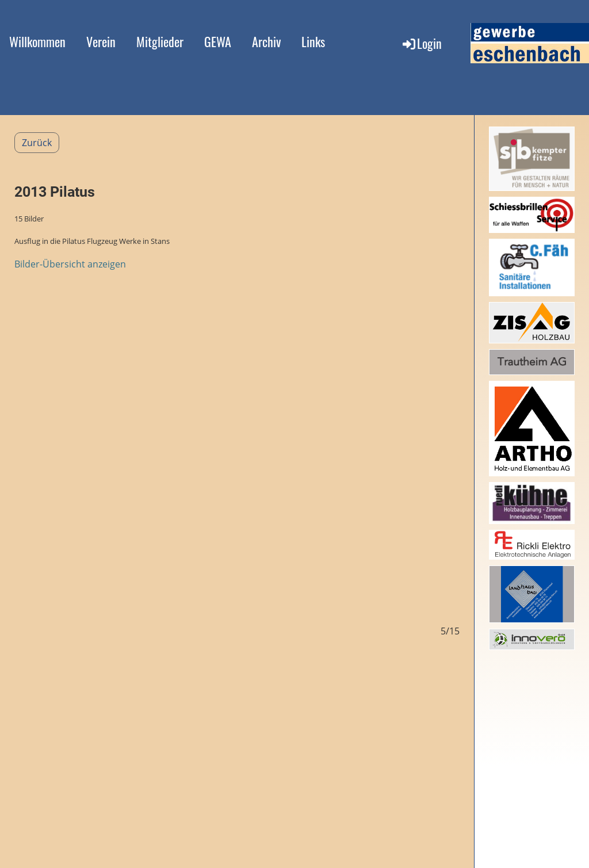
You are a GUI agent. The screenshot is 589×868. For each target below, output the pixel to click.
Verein (101, 41)
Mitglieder (160, 41)
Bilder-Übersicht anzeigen (70, 264)
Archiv (266, 41)
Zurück (37, 143)
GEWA (218, 41)
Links (313, 41)
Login (421, 43)
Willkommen (37, 41)
